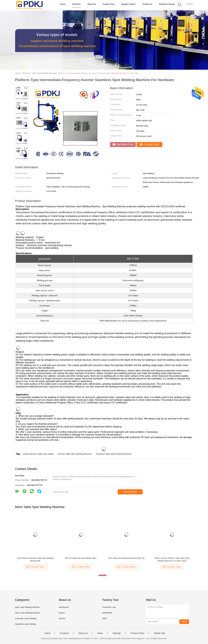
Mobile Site (160, 633)
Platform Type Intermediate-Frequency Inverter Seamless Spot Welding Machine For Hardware (98, 73)
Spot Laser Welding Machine (27, 607)
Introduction (64, 607)
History (62, 613)
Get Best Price (123, 144)
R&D (104, 618)
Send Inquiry (130, 492)
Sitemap (117, 633)
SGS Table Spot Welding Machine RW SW (126, 558)
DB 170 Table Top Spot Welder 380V (81, 558)
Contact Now (149, 144)
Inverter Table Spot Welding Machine (75, 454)
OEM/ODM (107, 613)
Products (76, 4)
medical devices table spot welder (38, 454)
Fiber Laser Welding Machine (28, 613)
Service (62, 618)
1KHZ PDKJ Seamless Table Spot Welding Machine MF (35, 559)
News (100, 633)
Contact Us (147, 4)
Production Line (109, 607)
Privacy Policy (137, 633)
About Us (92, 4)
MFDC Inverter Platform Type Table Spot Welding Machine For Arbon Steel (172, 559)
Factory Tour (109, 4)
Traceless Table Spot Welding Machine (114, 454)
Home (63, 4)
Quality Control (128, 4)
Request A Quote (167, 4)
